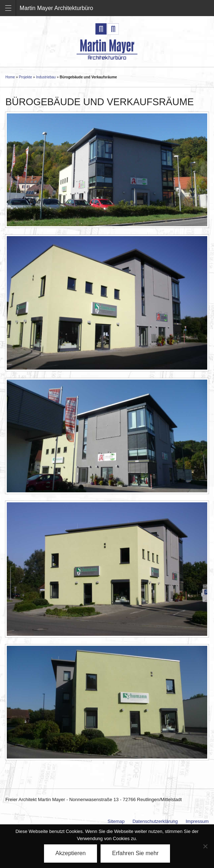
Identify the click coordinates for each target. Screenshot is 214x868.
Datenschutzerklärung (155, 821)
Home (10, 77)
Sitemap (116, 821)
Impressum (197, 821)
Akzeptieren (71, 853)
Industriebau (46, 77)
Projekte (26, 77)
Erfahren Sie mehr (135, 853)
